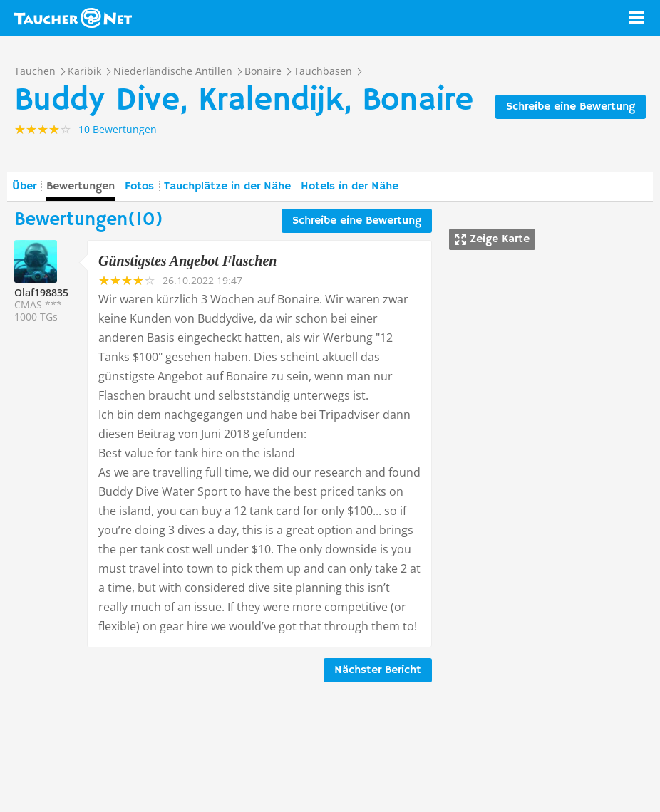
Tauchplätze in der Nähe (227, 187)
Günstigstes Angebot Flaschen (187, 261)
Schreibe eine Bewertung (571, 107)
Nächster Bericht (378, 670)
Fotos (139, 187)
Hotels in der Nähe (350, 187)
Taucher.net (73, 18)
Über (24, 187)
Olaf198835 (41, 292)
